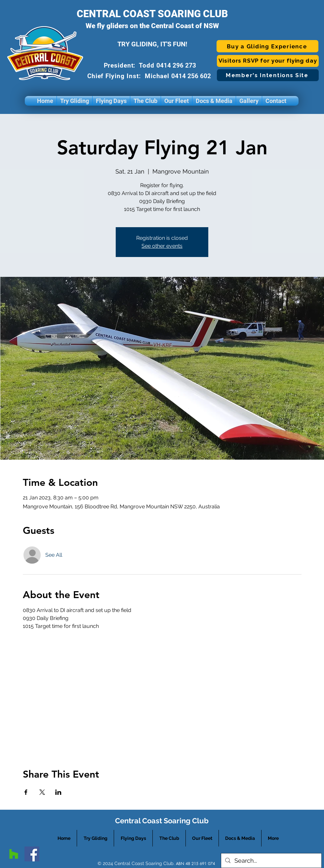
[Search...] (271, 861)
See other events (162, 246)
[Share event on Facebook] (26, 792)
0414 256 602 (192, 76)
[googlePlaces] (14, 854)
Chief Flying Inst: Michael (129, 76)
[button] (75, 101)
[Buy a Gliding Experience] (267, 46)
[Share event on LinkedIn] (58, 792)
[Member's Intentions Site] (268, 75)
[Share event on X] (42, 792)
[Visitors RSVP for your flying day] (268, 61)
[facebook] (32, 854)
